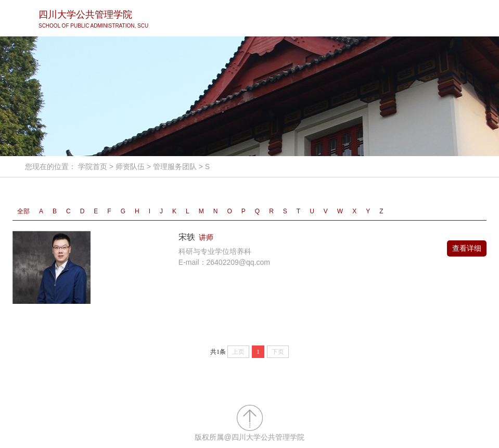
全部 (23, 211)
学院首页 (93, 167)
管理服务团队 (175, 167)
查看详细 (467, 248)
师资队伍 (130, 167)
